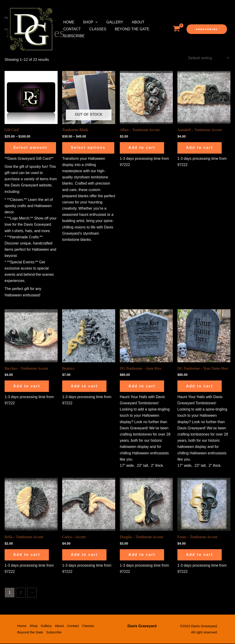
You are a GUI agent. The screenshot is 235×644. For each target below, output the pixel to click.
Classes (96, 29)
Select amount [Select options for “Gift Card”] (31, 148)
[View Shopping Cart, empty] (176, 29)
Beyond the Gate (129, 29)
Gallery (112, 22)
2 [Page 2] (21, 593)
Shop (88, 22)
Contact (71, 29)
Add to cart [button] (142, 148)
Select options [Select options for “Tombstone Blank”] (80, 150)
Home (68, 22)
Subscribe (73, 36)
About (134, 22)
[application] (94, 22)
